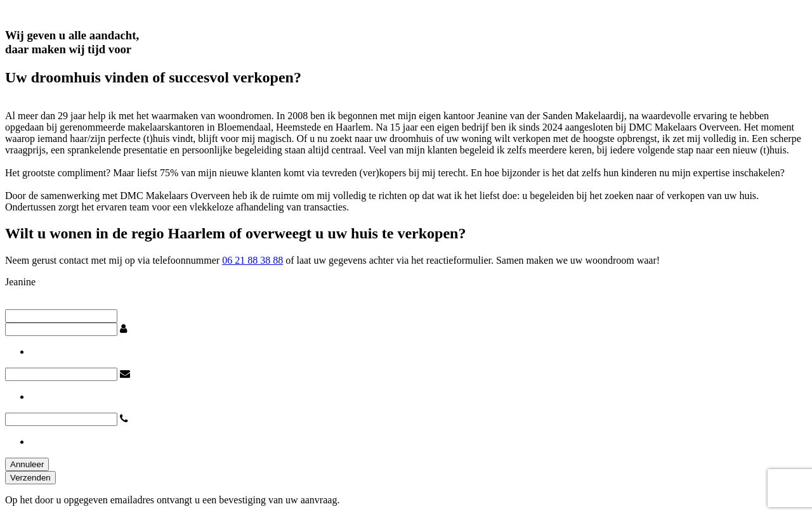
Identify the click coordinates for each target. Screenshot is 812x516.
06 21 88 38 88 (252, 260)
